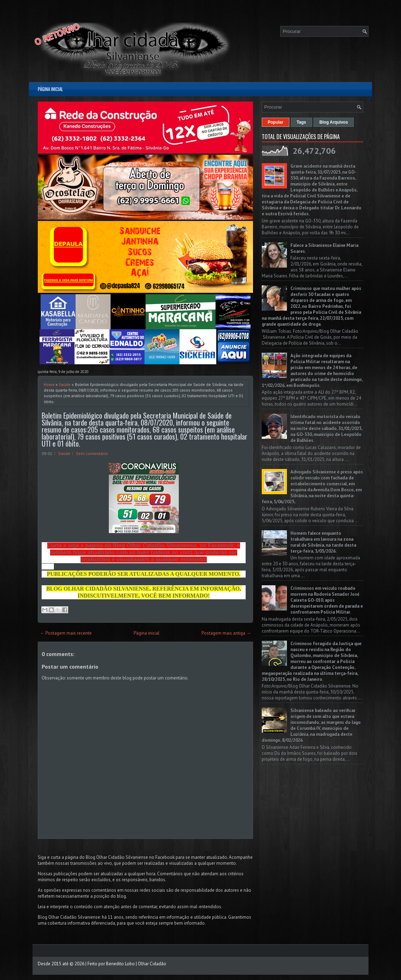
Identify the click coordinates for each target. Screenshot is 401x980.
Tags (301, 122)
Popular (276, 122)
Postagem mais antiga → (226, 633)
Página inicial (50, 89)
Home (49, 384)
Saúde (65, 384)
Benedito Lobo (120, 964)
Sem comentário (92, 453)
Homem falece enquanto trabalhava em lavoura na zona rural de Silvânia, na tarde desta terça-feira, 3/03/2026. (323, 542)
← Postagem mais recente (66, 633)
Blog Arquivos (334, 122)
